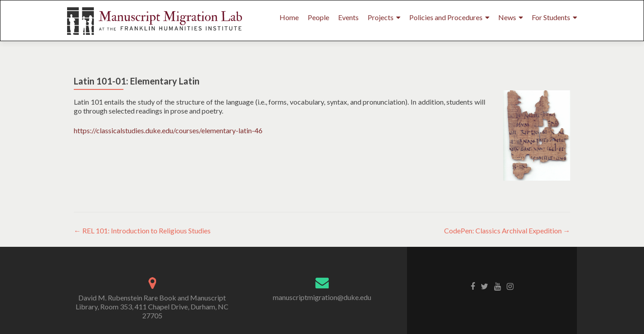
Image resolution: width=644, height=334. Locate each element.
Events (348, 17)
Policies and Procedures (446, 17)
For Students (551, 17)
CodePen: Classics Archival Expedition (507, 230)
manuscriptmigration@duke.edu (322, 297)
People (318, 17)
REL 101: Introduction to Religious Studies (142, 230)
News (507, 17)
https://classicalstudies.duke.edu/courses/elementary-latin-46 (168, 130)
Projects (381, 17)
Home (289, 17)
